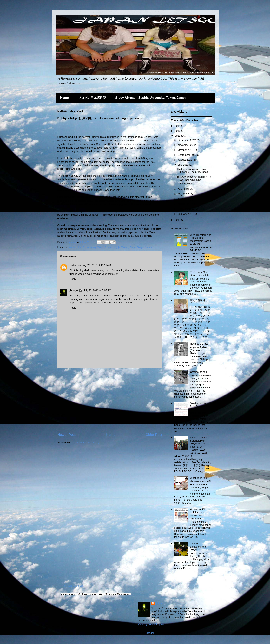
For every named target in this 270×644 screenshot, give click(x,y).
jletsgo (73, 242)
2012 (178, 136)
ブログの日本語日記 (92, 98)
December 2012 (187, 140)
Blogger (150, 633)
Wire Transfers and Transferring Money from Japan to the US (201, 239)
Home (64, 98)
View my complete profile (152, 624)
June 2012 (184, 189)
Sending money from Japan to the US (200, 406)
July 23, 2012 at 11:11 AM (97, 265)
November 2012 (187, 145)
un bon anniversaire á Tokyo (198, 547)
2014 (178, 126)
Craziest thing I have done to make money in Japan (201, 375)
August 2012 (185, 160)
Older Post (154, 435)
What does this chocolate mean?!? (201, 479)
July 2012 (184, 165)
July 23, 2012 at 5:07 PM (97, 290)
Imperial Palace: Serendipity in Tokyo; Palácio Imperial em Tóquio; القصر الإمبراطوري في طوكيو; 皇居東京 (191, 447)
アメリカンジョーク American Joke (200, 274)
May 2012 (184, 194)
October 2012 (186, 150)
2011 (178, 220)
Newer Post (67, 435)
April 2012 (184, 199)
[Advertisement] (103, 129)
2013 (178, 131)
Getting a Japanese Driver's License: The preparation (193, 171)
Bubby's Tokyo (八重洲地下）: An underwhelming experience (194, 180)
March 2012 (185, 204)
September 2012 (188, 155)
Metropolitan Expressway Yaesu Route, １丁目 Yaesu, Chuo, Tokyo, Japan (110, 247)
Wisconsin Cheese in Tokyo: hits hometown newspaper (201, 514)
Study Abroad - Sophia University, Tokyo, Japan (150, 98)
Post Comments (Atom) (86, 443)
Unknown (75, 265)
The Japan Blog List (72, 586)
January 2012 (186, 214)
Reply (73, 279)
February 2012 (186, 209)
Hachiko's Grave (199, 344)
